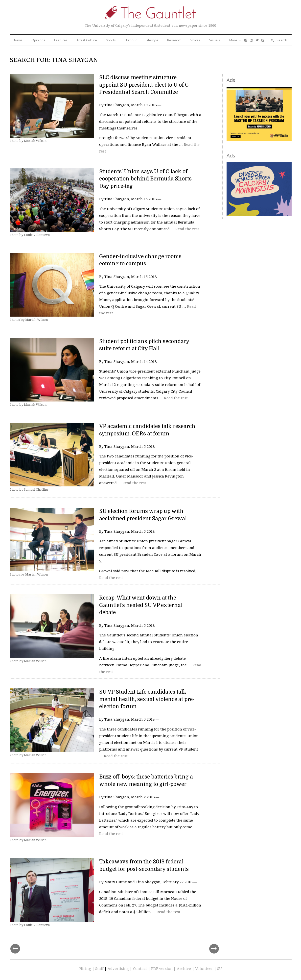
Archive (184, 969)
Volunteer (204, 969)
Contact (140, 969)
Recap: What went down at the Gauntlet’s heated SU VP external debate (141, 605)
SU (220, 969)
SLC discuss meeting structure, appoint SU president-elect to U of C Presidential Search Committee (144, 85)
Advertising (119, 969)
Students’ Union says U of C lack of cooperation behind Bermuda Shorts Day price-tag (145, 179)
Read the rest (187, 229)
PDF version (162, 969)
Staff (100, 969)
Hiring (86, 969)
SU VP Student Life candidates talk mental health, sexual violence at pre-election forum (147, 699)
